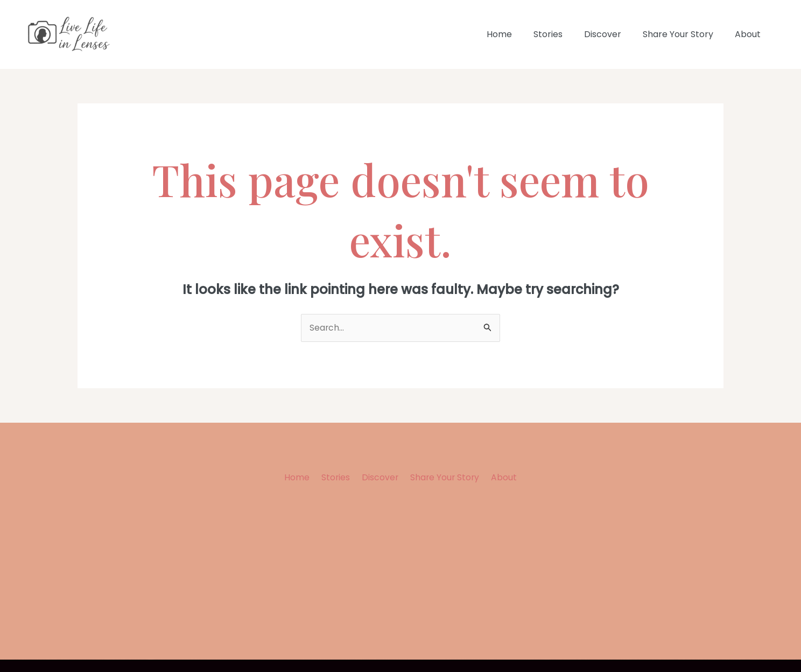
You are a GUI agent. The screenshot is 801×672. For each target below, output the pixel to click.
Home (519, 34)
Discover (613, 34)
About (750, 34)
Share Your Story (684, 34)
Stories (563, 34)
